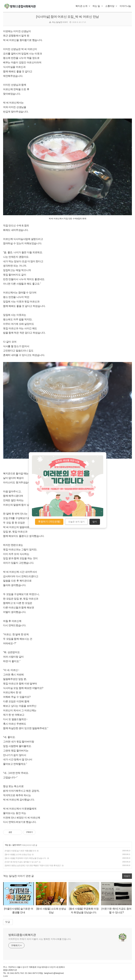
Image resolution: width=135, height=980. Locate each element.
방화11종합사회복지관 (22, 935)
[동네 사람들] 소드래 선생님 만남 (18, 854)
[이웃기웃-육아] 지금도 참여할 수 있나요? (21, 862)
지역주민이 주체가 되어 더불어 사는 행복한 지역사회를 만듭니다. (40, 939)
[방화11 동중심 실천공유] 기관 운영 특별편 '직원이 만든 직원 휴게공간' (33, 865)
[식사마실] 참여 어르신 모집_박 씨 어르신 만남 (67, 17)
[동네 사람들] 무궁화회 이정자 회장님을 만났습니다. (25, 858)
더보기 (127, 876)
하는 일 (98, 6)
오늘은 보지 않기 (76, 522)
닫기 (95, 522)
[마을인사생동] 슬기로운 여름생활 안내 (20, 851)
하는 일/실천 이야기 (60, 22)
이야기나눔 (125, 6)
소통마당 (111, 6)
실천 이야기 (17, 845)
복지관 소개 (83, 6)
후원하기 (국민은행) (49, 522)
